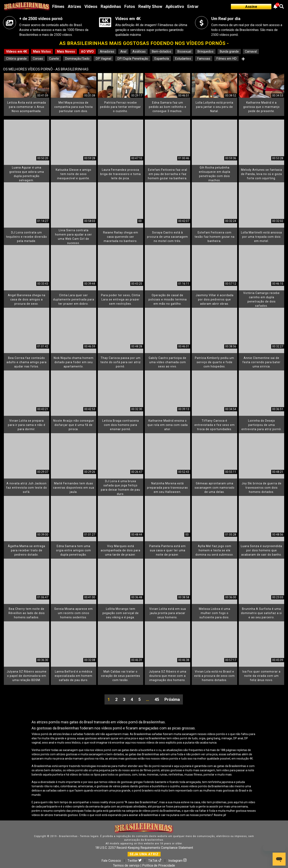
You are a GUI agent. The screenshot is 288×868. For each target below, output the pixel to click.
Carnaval (251, 51)
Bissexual (184, 51)
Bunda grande (229, 51)
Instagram (177, 861)
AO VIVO (87, 51)
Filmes (58, 6)
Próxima (172, 699)
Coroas (38, 59)
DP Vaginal (103, 59)
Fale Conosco (111, 861)
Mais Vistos (42, 51)
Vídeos (91, 6)
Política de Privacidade (159, 865)
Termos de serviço (126, 865)
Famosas (204, 59)
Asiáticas (139, 51)
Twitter (135, 861)
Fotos (130, 6)
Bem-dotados (161, 51)
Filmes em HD (226, 59)
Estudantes (183, 59)
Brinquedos (205, 51)
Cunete (54, 59)
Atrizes (74, 6)
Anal (123, 51)
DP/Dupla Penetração (133, 59)
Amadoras (107, 51)
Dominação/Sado (77, 59)
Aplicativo (175, 6)
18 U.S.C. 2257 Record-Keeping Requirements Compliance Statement (144, 848)
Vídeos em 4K (17, 51)
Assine (251, 7)
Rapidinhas (111, 6)
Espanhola (162, 59)
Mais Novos (66, 51)
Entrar (193, 6)
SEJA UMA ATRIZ (144, 854)
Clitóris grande (16, 59)
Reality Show (150, 6)
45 (157, 699)
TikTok (155, 861)
